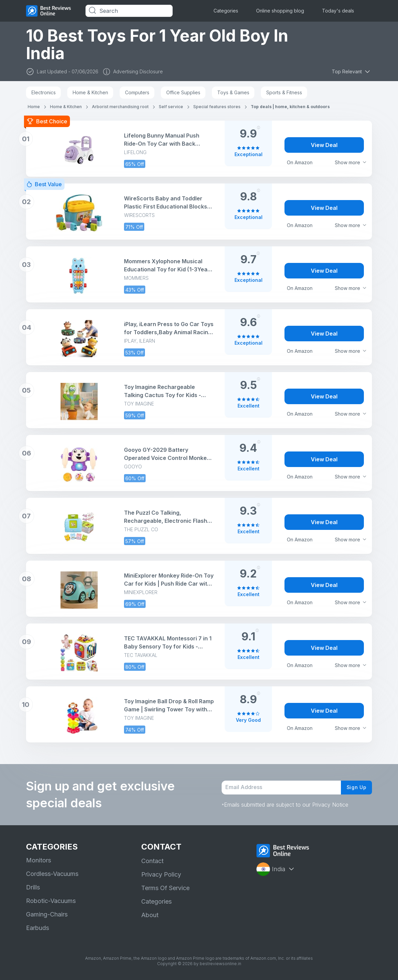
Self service (171, 107)
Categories (226, 11)
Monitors (39, 860)
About (150, 915)
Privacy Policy (161, 874)
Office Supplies (183, 92)
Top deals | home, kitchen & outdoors (290, 107)
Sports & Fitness (284, 92)
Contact (152, 861)
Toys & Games (233, 92)
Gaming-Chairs (47, 914)
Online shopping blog (280, 11)
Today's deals (338, 11)
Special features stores (217, 107)
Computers (137, 92)
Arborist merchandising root (120, 107)
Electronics (44, 92)
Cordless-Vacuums (52, 874)
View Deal (324, 145)
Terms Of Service (165, 888)
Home (34, 107)
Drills (33, 887)
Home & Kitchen (90, 92)
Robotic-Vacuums (51, 901)
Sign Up (354, 787)
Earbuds (38, 928)
